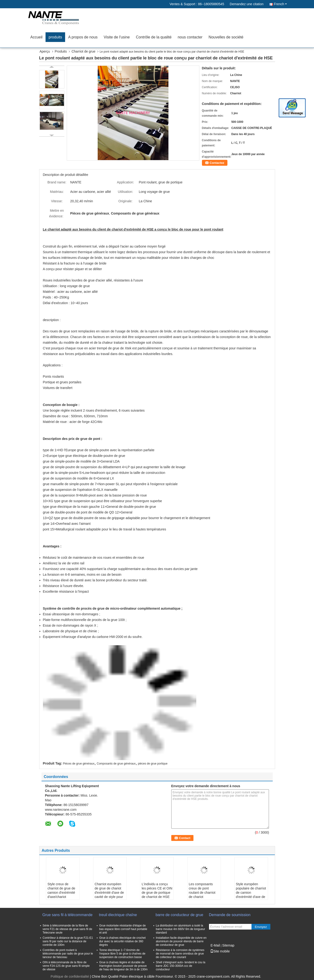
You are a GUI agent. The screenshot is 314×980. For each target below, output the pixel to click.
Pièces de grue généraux (79, 764)
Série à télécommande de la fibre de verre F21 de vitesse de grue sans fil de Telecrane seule (67, 929)
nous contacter (190, 37)
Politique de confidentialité (70, 976)
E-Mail (215, 945)
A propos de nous (83, 37)
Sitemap (228, 945)
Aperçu (45, 51)
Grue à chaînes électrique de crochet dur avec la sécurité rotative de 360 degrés (123, 941)
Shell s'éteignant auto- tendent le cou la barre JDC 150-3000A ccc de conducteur (181, 966)
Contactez (217, 163)
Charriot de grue (83, 51)
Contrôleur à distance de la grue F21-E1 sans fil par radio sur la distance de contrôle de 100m (68, 941)
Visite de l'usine (117, 37)
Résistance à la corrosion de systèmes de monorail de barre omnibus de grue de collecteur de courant (180, 954)
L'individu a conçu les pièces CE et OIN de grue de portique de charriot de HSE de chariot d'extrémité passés (157, 895)
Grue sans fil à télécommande (68, 915)
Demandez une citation (247, 4)
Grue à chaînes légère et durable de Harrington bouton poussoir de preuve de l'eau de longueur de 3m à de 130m (124, 966)
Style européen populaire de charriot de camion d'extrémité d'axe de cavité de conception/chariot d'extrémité (251, 897)
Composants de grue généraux (116, 764)
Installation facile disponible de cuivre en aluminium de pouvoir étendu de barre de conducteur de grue (181, 941)
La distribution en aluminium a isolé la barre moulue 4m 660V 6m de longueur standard (181, 929)
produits (55, 37)
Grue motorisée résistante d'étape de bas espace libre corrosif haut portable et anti (123, 929)
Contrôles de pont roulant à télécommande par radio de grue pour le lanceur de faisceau (68, 954)
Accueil (37, 37)
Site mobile (220, 951)
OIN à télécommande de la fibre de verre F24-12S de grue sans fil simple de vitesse (66, 966)
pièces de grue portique (153, 764)
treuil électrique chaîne (118, 915)
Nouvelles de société (226, 37)
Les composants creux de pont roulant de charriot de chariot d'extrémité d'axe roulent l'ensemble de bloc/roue (202, 897)
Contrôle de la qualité (154, 37)
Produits (61, 51)
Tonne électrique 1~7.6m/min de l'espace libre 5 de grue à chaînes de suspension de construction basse (122, 954)
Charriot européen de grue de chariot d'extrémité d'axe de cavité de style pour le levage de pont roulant (109, 895)
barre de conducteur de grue (180, 915)
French (280, 4)
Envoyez (261, 927)
